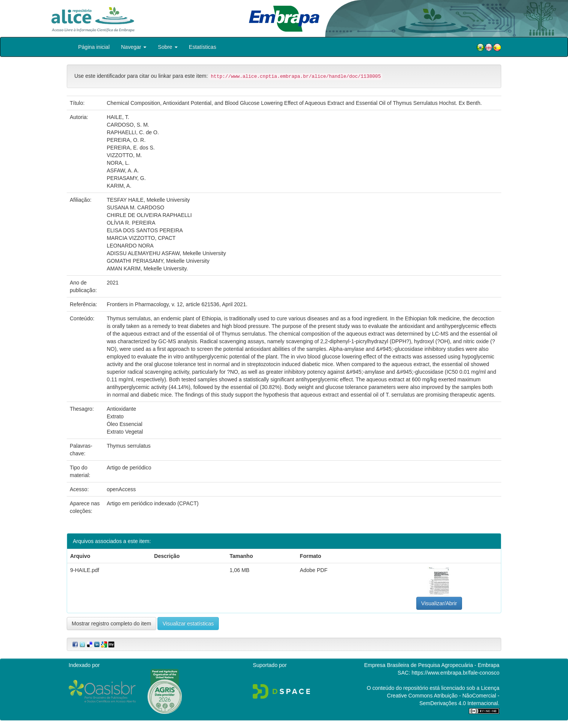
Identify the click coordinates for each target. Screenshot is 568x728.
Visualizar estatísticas (188, 624)
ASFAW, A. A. (123, 170)
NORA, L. (118, 163)
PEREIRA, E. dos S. (131, 148)
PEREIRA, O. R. (126, 140)
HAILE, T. (118, 117)
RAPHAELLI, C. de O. (133, 132)
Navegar (134, 47)
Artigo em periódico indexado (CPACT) (153, 503)
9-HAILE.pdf (85, 570)
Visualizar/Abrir (439, 603)
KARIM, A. (119, 186)
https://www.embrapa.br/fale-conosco (456, 673)
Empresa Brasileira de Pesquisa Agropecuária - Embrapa (432, 665)
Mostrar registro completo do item (112, 624)
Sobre (168, 47)
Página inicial (94, 47)
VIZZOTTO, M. (124, 155)
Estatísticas (203, 47)
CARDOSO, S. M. (128, 125)
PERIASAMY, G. (126, 178)
